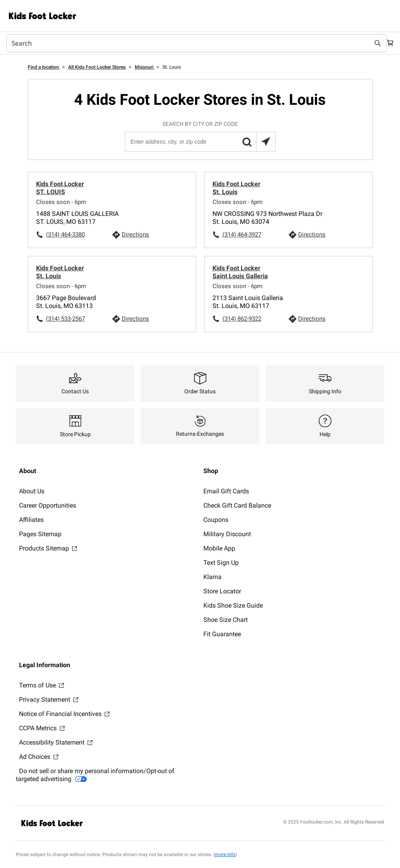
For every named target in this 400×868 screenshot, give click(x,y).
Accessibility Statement (56, 742)
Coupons (216, 520)
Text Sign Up (221, 563)
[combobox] (192, 43)
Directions (135, 235)
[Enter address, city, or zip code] (200, 142)
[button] (247, 142)
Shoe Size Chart (226, 620)
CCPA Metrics (42, 728)
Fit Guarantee (222, 634)
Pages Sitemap (40, 534)
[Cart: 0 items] (387, 43)
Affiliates (31, 520)
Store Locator (222, 591)
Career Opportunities (48, 505)
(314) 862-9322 (242, 319)
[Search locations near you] (266, 142)
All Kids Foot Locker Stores (98, 67)
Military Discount (227, 534)
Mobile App (219, 548)
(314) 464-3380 (65, 235)
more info (225, 855)
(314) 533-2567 (65, 319)
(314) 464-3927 (242, 235)
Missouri (145, 67)
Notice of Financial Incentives (64, 714)
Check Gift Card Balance (237, 505)
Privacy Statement (49, 700)
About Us (32, 491)
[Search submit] (369, 43)
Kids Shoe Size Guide (233, 605)
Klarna (212, 577)
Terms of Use (41, 685)
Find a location (44, 67)
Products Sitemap (48, 548)
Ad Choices (39, 757)
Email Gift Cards (226, 491)
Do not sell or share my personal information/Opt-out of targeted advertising (95, 775)
